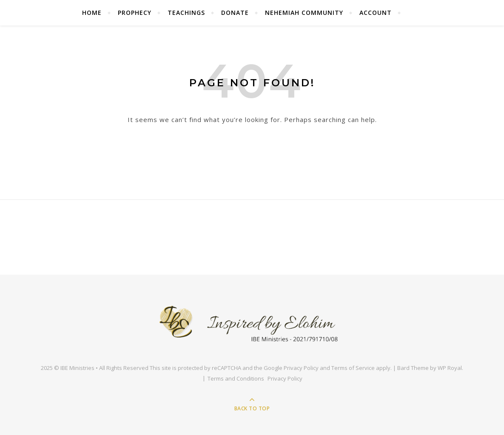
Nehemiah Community (304, 13)
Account (376, 13)
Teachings (186, 13)
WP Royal (450, 368)
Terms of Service (353, 368)
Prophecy (135, 13)
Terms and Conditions (236, 378)
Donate (235, 13)
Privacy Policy (301, 368)
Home (92, 13)
